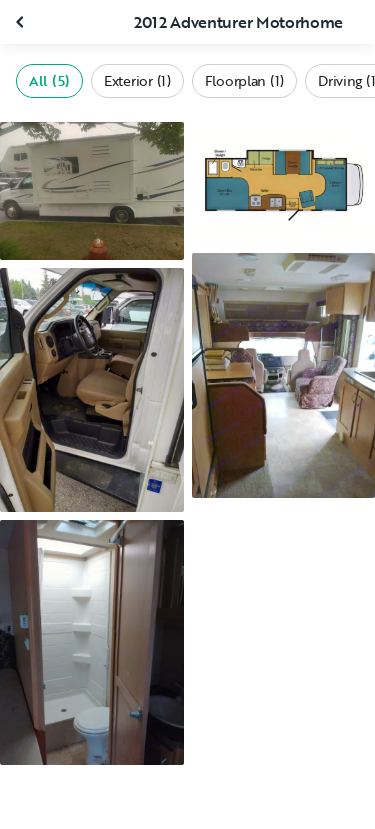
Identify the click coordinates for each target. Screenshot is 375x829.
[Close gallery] (22, 22)
